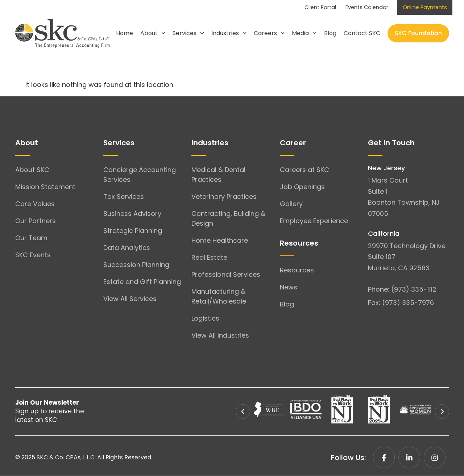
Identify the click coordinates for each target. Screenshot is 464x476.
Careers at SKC (304, 170)
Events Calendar (359, 7)
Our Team (31, 238)
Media (304, 34)
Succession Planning (136, 265)
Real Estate (209, 258)
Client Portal (306, 7)
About (153, 34)
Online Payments (423, 7)
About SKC (32, 170)
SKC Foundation (418, 34)
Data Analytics (127, 248)
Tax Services (124, 197)
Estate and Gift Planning (142, 282)
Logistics (205, 319)
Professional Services (226, 275)
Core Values (35, 204)
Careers (269, 34)
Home (125, 34)
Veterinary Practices (224, 197)
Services (188, 34)
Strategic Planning (133, 231)
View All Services (130, 299)
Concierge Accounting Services (140, 175)
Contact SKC (362, 34)
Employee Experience (314, 221)
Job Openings (302, 187)
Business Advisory (132, 214)
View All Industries (220, 336)
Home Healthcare (220, 241)
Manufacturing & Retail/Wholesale (219, 297)
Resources (297, 270)
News (289, 287)
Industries (229, 34)
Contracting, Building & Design (228, 219)
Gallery (291, 204)
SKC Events (33, 255)
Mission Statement (45, 187)
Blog (330, 34)
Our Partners (36, 221)
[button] (243, 412)
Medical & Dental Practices (218, 175)
